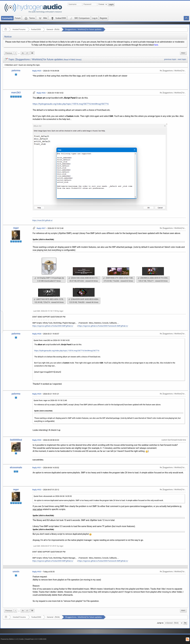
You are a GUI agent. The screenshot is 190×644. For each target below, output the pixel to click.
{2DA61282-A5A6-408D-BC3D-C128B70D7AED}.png (84, 278)
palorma (16, 70)
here (156, 45)
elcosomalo (16, 467)
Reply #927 (41, 228)
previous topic (170, 59)
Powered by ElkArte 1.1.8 (9, 639)
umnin (16, 572)
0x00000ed (16, 440)
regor (16, 228)
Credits (21, 639)
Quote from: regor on (50, 400)
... (19, 53)
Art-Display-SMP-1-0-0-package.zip (49, 278)
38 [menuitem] (32, 53)
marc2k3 (16, 93)
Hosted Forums (19, 29)
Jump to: (160, 623)
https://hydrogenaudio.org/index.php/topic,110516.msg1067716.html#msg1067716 (71, 104)
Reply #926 (41, 93)
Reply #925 (37, 71)
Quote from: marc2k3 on (52, 340)
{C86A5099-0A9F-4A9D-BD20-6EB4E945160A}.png (84, 299)
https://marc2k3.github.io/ (42, 220)
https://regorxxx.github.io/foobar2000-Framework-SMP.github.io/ (103, 326)
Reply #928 (37, 334)
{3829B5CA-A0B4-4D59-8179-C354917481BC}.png (154, 278)
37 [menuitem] (27, 53)
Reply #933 (37, 572)
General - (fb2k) (53, 29)
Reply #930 (37, 440)
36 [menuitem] (23, 53)
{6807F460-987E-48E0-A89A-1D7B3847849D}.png (50, 299)
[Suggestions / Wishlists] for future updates (83, 29)
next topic (182, 59)
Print (183, 53)
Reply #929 (37, 394)
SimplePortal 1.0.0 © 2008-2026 (36, 639)
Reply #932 (37, 490)
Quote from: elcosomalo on (53, 496)
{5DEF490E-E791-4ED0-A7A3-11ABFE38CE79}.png (119, 278)
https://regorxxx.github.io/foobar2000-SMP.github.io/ (53, 326)
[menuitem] (9, 53)
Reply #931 (37, 468)
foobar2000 (36, 29)
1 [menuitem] (15, 53)
